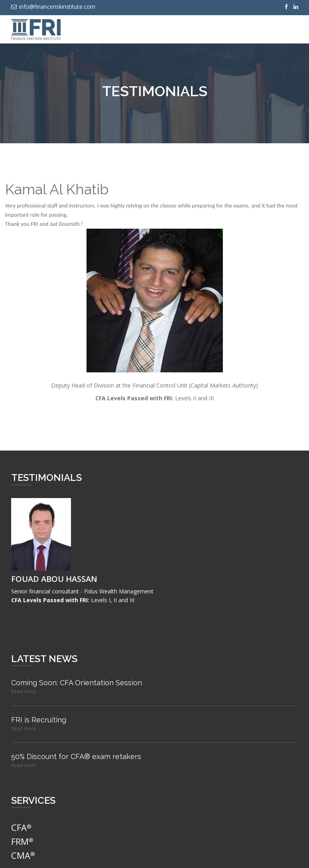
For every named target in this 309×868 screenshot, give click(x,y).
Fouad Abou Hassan (54, 579)
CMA (23, 855)
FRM (22, 841)
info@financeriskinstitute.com (53, 7)
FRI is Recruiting (39, 720)
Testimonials (155, 91)
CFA (21, 827)
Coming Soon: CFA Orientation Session (77, 683)
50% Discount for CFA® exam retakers (76, 756)
